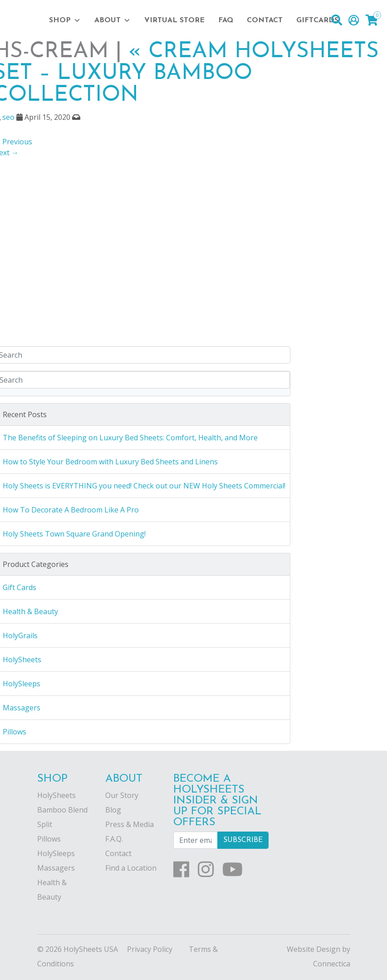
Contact (265, 20)
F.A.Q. (114, 839)
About (113, 20)
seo (8, 117)
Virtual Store (174, 20)
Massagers (56, 868)
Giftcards (317, 20)
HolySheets (56, 795)
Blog (113, 810)
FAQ (226, 20)
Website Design (314, 949)
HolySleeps (56, 853)
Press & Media (130, 824)
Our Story (122, 795)
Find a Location (131, 868)
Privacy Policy (150, 949)
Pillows (49, 839)
